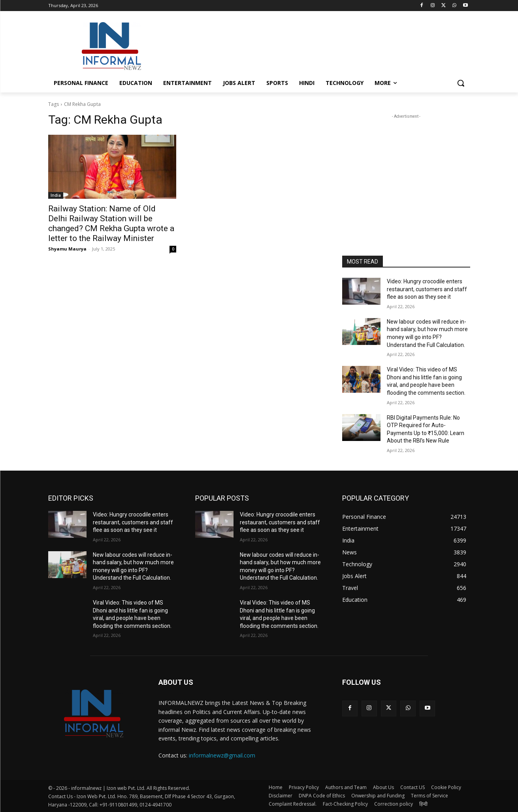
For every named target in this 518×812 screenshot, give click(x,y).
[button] (461, 83)
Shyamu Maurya (67, 249)
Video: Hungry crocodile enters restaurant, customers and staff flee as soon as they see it (427, 289)
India (56, 195)
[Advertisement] (318, 45)
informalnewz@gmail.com (222, 755)
